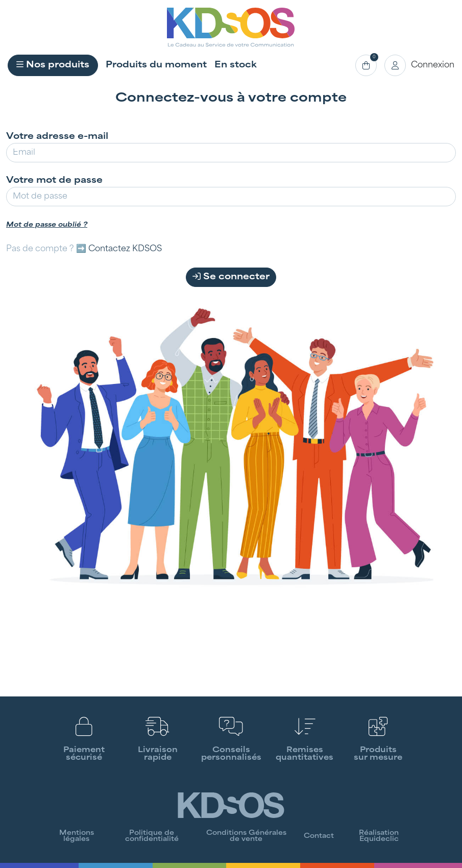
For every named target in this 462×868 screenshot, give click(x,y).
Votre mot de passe (54, 181)
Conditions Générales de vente (246, 836)
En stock (236, 65)
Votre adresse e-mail (57, 137)
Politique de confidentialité (152, 836)
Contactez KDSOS (125, 249)
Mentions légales (77, 836)
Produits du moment (156, 65)
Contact (319, 836)
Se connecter (231, 277)
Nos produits (53, 65)
